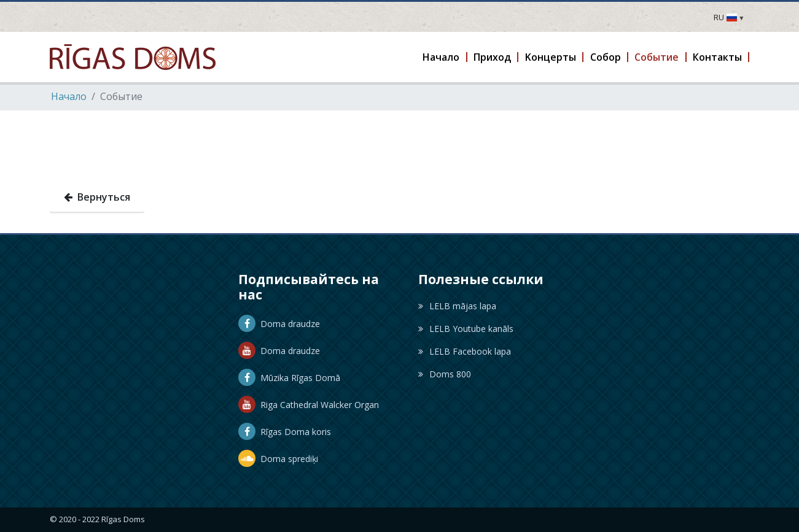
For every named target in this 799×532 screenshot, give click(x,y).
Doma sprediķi (278, 459)
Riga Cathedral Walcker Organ (309, 405)
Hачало (69, 96)
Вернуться (97, 197)
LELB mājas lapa (457, 306)
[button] (442, 57)
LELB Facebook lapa (465, 351)
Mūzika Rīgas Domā (289, 378)
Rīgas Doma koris (285, 432)
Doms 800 (445, 374)
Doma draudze (279, 324)
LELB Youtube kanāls (466, 329)
